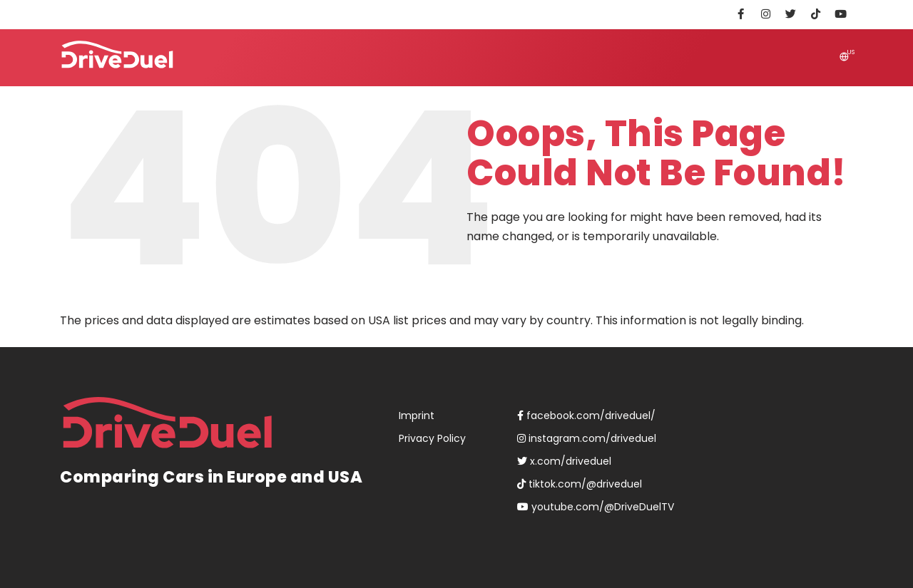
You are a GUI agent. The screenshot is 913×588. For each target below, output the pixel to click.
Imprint (417, 416)
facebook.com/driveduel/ (586, 416)
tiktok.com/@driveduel (580, 484)
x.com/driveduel (564, 461)
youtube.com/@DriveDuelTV (596, 507)
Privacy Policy (432, 438)
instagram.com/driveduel (587, 438)
